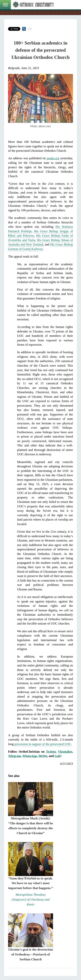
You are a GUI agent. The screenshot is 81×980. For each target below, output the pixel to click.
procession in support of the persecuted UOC (43, 744)
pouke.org (53, 158)
